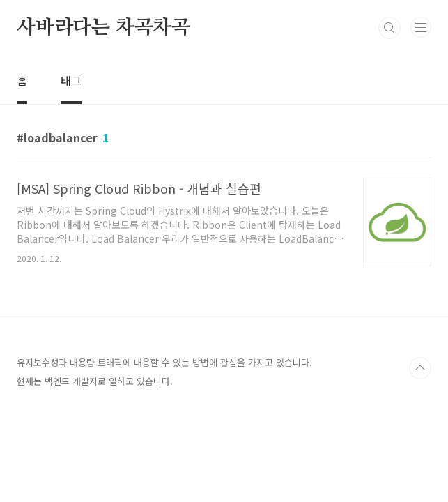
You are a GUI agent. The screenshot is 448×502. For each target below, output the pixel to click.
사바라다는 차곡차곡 (103, 28)
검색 (389, 28)
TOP (420, 368)
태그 (71, 80)
